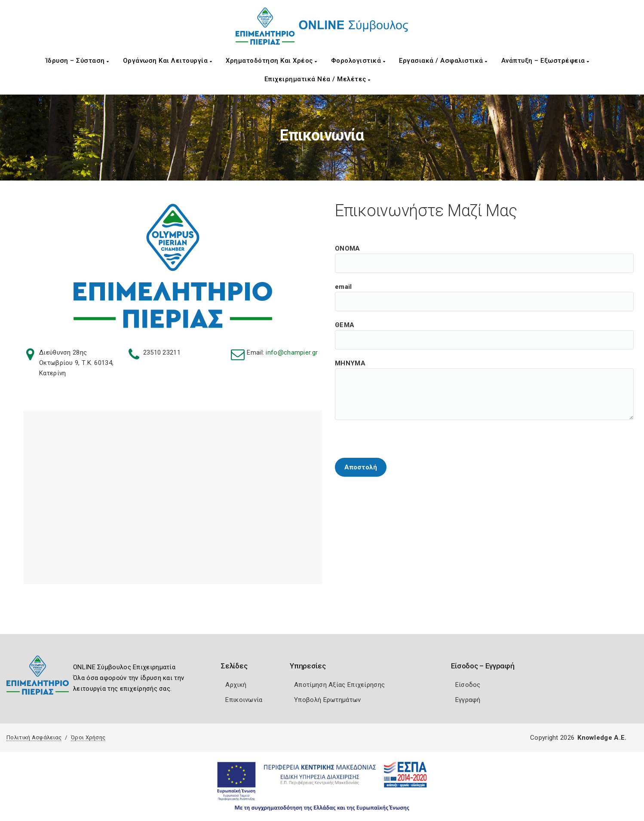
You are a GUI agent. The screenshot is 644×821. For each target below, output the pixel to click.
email (484, 292)
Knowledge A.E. (602, 738)
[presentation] (400, 439)
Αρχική (236, 685)
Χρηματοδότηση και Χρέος (271, 61)
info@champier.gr (292, 352)
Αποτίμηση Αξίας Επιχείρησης (339, 685)
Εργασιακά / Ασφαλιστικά (443, 61)
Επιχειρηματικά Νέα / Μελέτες (317, 79)
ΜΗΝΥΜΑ (484, 368)
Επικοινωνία (244, 700)
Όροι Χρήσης (88, 737)
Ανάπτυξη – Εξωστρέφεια (545, 61)
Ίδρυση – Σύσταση (77, 61)
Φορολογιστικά (358, 61)
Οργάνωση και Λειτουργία (168, 61)
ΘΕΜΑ (484, 330)
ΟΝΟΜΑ (484, 254)
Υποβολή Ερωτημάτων (327, 700)
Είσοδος (468, 685)
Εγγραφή (468, 700)
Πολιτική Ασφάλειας (34, 737)
